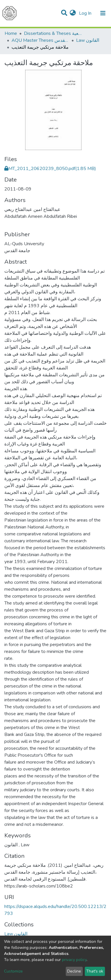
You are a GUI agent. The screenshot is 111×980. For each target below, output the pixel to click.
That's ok (95, 971)
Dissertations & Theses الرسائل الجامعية (53, 33)
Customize (13, 971)
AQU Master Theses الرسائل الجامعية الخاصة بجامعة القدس (40, 40)
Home (11, 33)
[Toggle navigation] (103, 13)
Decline (74, 971)
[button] (73, 13)
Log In (86, 13)
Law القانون (88, 40)
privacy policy (74, 960)
